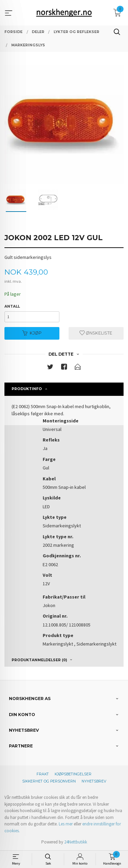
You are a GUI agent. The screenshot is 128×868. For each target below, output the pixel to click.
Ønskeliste (96, 333)
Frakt (43, 774)
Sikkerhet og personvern (49, 781)
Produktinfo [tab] (27, 389)
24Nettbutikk (76, 842)
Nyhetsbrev (94, 781)
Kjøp (32, 333)
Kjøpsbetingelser (73, 774)
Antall (12, 306)
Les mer (66, 824)
